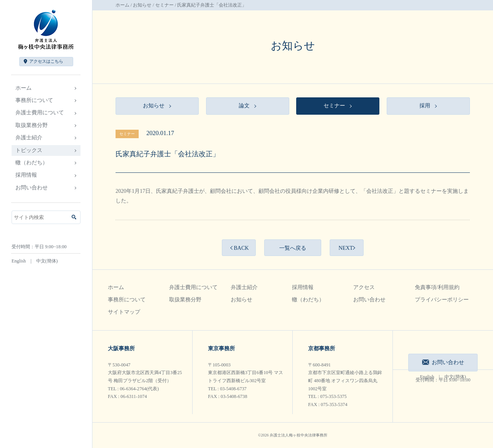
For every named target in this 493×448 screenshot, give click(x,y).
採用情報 (303, 287)
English (19, 261)
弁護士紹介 (244, 287)
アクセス (46, 61)
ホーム (23, 88)
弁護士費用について (193, 287)
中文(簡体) (47, 261)
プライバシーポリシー (442, 300)
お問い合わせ (32, 188)
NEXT (346, 248)
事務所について (127, 300)
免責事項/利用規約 (437, 287)
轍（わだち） (32, 163)
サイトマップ (124, 312)
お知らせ (142, 5)
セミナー (164, 5)
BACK (241, 248)
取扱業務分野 (185, 300)
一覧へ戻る (293, 248)
